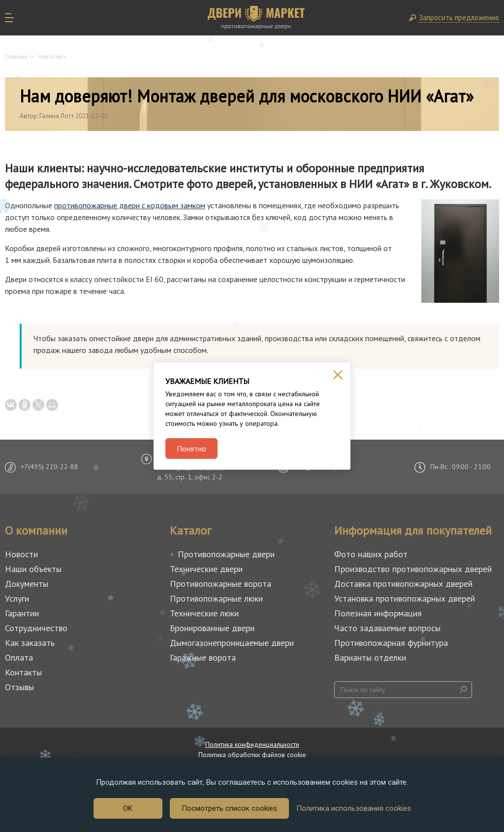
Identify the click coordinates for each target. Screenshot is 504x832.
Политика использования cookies (354, 808)
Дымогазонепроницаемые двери (232, 643)
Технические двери (206, 569)
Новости (49, 56)
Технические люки (204, 613)
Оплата (19, 657)
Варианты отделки (370, 657)
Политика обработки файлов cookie (252, 755)
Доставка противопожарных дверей (403, 584)
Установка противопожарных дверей (405, 598)
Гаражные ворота (203, 657)
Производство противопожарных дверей (413, 569)
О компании (36, 531)
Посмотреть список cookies (229, 808)
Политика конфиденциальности (252, 744)
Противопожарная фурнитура (391, 643)
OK (128, 808)
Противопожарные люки (216, 598)
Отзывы (19, 687)
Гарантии (22, 613)
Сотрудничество (36, 628)
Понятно (191, 448)
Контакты (23, 672)
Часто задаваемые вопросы (387, 628)
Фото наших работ (371, 554)
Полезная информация (378, 613)
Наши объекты (33, 569)
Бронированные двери (212, 628)
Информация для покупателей (413, 531)
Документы (27, 584)
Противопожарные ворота (220, 584)
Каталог (190, 531)
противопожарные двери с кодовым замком (130, 205)
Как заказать (30, 643)
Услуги (17, 598)
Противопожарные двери (226, 554)
